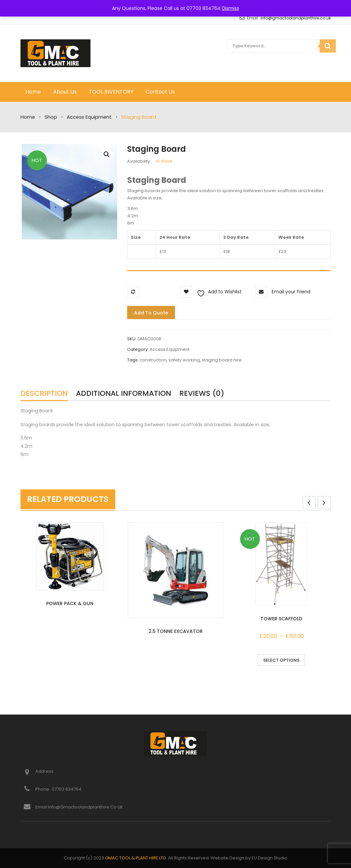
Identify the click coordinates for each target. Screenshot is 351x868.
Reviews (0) (202, 393)
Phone (43, 789)
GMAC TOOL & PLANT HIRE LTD (136, 858)
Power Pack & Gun (70, 603)
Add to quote (151, 313)
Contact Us (160, 92)
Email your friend (291, 292)
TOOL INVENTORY (111, 92)
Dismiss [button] (230, 8)
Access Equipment (89, 117)
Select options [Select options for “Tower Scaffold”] (281, 660)
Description (44, 393)
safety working (184, 360)
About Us (65, 92)
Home (33, 92)
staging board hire (222, 360)
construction (153, 360)
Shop (51, 117)
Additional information (123, 393)
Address (44, 771)
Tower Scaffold (281, 619)
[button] (107, 154)
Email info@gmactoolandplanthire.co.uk (79, 807)
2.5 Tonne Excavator (176, 631)
